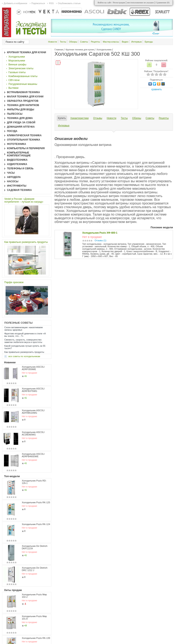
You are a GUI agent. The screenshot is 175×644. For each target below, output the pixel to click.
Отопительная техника (24, 140)
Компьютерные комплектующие (19, 154)
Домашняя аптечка (21, 127)
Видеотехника (17, 160)
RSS (51, 3)
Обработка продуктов (23, 101)
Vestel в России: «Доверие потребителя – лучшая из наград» (24, 200)
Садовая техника (19, 190)
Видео (125, 42)
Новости (53, 42)
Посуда (12, 131)
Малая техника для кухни (25, 97)
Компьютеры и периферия (26, 148)
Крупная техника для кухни (80, 50)
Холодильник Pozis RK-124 (36, 524)
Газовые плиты (17, 72)
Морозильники (17, 61)
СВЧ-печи (14, 80)
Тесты (63, 42)
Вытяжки (13, 88)
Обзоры (73, 42)
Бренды (149, 42)
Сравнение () (163, 2)
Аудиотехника (17, 164)
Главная (59, 50)
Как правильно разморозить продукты (26, 242)
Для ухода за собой (21, 122)
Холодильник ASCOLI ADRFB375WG (33, 390)
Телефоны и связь (20, 169)
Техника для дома (20, 118)
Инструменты (17, 186)
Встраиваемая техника (23, 92)
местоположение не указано (141, 2)
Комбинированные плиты (23, 76)
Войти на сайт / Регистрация (111, 2)
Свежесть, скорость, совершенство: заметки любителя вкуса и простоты (23, 341)
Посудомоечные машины (23, 84)
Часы (11, 173)
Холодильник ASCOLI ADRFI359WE (33, 368)
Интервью (136, 42)
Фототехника (17, 144)
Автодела (14, 177)
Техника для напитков (23, 105)
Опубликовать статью (69, 3)
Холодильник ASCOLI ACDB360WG (33, 433)
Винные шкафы (17, 65)
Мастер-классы (111, 42)
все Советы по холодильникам (24, 356)
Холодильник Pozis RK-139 (36, 638)
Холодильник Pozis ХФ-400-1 (100, 233)
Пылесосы (15, 114)
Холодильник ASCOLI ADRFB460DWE (33, 455)
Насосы (13, 181)
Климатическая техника (24, 135)
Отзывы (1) (100, 240)
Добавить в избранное (16, 3)
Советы (84, 42)
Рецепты (95, 42)
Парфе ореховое (14, 282)
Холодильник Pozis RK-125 (36, 502)
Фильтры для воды (21, 110)
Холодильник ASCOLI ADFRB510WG (33, 412)
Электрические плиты (21, 68)
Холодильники (104, 50)
